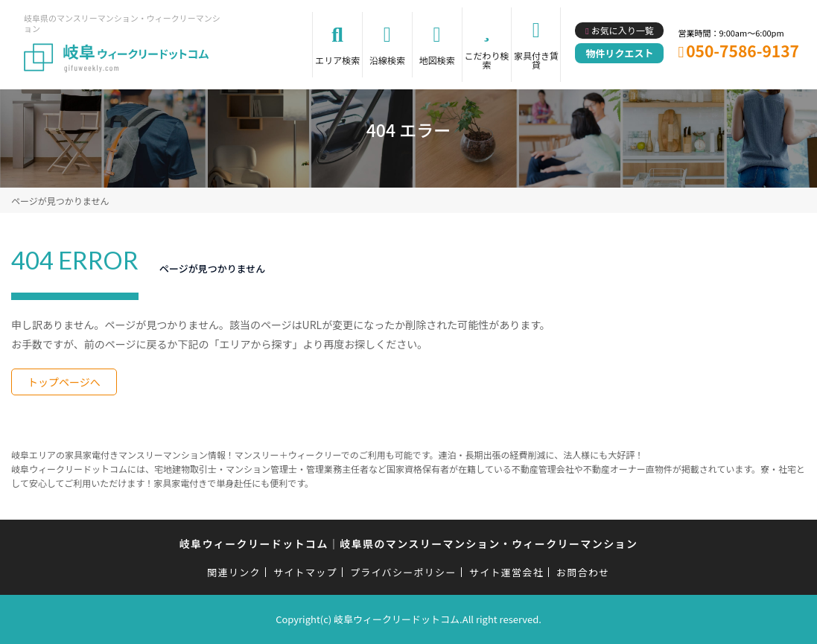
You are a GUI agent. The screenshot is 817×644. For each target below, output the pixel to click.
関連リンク (234, 572)
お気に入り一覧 (623, 30)
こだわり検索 (486, 60)
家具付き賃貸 (536, 60)
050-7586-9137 (743, 51)
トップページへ (64, 382)
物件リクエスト (619, 53)
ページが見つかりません (60, 201)
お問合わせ (583, 572)
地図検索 (437, 60)
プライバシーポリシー (403, 572)
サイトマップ (305, 572)
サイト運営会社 (506, 572)
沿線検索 (387, 60)
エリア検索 (337, 60)
